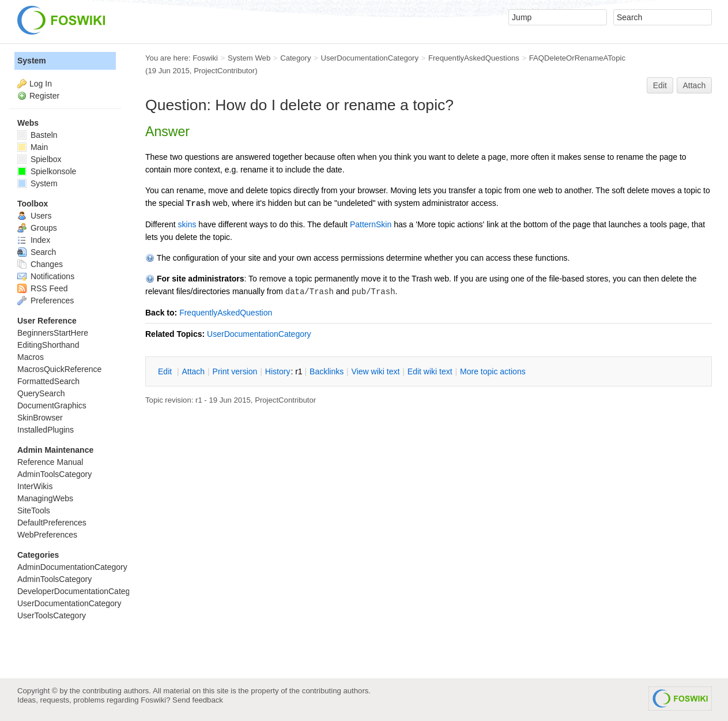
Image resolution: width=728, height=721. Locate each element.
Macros (31, 357)
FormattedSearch (48, 381)
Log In (41, 84)
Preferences (46, 301)
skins (187, 224)
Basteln (37, 135)
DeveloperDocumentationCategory (79, 591)
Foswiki (205, 58)
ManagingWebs (45, 498)
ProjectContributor (224, 71)
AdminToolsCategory (54, 474)
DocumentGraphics (52, 405)
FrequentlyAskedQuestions (474, 58)
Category (295, 58)
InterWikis (35, 486)
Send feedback (198, 700)
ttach (193, 371)
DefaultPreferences (52, 523)
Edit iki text (430, 371)
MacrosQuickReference (59, 369)
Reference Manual (50, 462)
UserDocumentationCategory (369, 58)
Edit (660, 85)
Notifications (46, 276)
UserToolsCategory (52, 615)
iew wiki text (376, 371)
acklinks (327, 371)
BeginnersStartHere (53, 333)
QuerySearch (41, 393)
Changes (40, 264)
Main (33, 147)
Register (44, 96)
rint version (235, 371)
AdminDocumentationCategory (72, 567)
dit (166, 371)
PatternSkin (371, 224)
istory (278, 371)
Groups (37, 228)
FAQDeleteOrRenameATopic (577, 58)
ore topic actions (493, 371)
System (32, 61)
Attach (695, 85)
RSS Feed (42, 288)
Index (34, 240)
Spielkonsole (47, 171)
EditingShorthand (48, 345)
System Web (249, 58)
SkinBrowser (40, 418)
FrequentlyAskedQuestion (226, 313)
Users (34, 216)
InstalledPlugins (46, 430)
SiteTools (34, 510)
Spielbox (39, 159)
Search (37, 252)
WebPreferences (47, 535)
